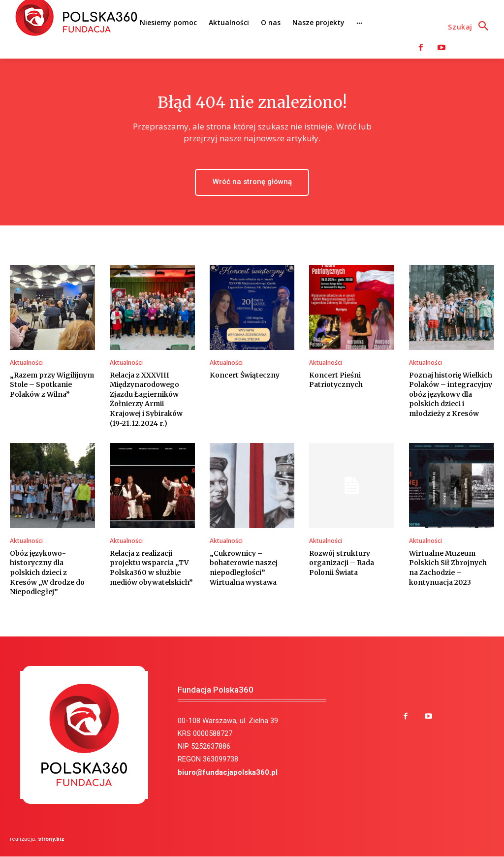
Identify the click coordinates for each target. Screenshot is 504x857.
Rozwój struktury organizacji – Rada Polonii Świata (342, 563)
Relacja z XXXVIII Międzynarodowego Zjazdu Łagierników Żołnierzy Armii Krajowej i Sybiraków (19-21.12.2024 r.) (146, 399)
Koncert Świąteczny (245, 375)
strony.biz (51, 840)
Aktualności (26, 363)
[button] (471, 27)
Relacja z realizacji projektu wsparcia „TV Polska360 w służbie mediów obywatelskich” (151, 568)
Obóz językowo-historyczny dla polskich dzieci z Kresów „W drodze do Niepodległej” (47, 572)
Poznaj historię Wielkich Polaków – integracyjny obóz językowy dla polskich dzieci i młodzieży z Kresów (451, 394)
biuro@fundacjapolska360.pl (228, 772)
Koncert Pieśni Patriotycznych (336, 380)
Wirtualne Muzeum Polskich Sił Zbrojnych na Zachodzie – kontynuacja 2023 (448, 568)
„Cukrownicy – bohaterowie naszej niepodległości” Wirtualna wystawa (244, 568)
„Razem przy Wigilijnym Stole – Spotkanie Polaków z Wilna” (52, 385)
